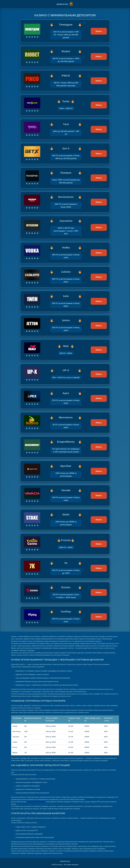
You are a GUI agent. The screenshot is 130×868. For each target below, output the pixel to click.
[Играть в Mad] (65, 350)
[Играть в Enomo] (65, 592)
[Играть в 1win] (65, 301)
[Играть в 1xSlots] (65, 277)
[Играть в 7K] (65, 568)
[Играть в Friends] (65, 544)
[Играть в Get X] (65, 154)
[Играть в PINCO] (65, 81)
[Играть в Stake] (65, 520)
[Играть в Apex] (65, 398)
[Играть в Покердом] (65, 31)
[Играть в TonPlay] (65, 617)
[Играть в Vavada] (65, 495)
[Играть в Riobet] (65, 56)
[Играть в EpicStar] (65, 471)
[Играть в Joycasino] (65, 227)
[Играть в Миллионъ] (65, 423)
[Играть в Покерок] (65, 178)
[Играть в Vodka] (65, 253)
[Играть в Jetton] (65, 326)
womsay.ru (65, 861)
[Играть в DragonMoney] (65, 447)
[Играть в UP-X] (65, 374)
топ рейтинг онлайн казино (36, 802)
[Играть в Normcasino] (65, 202)
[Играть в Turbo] (65, 105)
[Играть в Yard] (65, 129)
